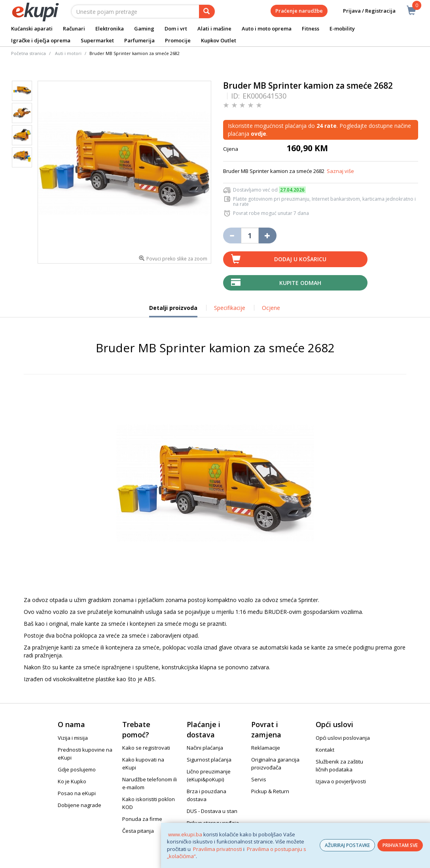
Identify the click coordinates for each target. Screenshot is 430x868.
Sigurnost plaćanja (209, 760)
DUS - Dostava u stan (212, 811)
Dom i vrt (176, 28)
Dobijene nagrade (80, 805)
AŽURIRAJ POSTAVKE (347, 845)
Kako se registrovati (146, 748)
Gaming (144, 28)
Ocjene (271, 308)
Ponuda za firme (142, 819)
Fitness (311, 28)
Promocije (178, 40)
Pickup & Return (270, 791)
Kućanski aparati (32, 28)
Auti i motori (68, 53)
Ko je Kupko (72, 781)
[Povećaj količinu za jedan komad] (268, 236)
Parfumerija (139, 40)
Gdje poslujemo (77, 769)
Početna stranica (28, 53)
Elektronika (110, 28)
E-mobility (342, 28)
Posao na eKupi (77, 793)
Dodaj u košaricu (300, 259)
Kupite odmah (300, 283)
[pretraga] (207, 11)
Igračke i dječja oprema (41, 40)
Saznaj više (340, 171)
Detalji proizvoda (173, 311)
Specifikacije (230, 308)
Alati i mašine (214, 28)
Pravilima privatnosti (218, 849)
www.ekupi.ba (185, 834)
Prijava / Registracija (364, 11)
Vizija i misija (73, 738)
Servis (259, 779)
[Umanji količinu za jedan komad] (232, 236)
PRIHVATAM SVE (400, 845)
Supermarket (97, 40)
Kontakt (325, 750)
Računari (74, 28)
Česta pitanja (138, 831)
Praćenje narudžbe (299, 11)
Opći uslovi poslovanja (343, 738)
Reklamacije (266, 748)
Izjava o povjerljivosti (341, 781)
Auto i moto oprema (267, 28)
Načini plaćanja (205, 748)
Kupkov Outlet (219, 40)
